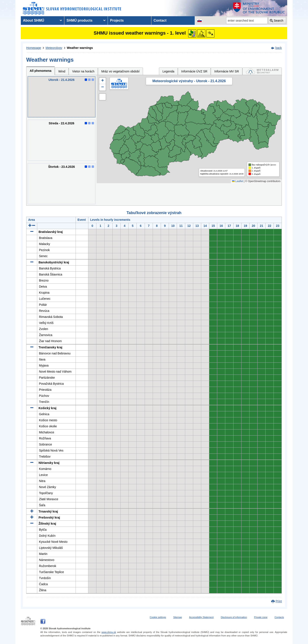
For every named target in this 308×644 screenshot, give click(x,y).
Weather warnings (80, 48)
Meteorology (54, 48)
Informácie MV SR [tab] (227, 71)
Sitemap (178, 617)
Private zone (261, 617)
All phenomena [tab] (41, 71)
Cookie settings (158, 617)
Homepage (34, 48)
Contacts (279, 617)
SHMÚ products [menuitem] (79, 20)
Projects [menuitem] (117, 20)
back (279, 48)
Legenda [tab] (168, 71)
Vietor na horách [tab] (83, 71)
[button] (102, 81)
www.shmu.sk (109, 632)
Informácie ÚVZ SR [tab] (194, 71)
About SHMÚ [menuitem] (34, 20)
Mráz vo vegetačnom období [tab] (121, 71)
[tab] (262, 71)
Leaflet (237, 181)
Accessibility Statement (201, 617)
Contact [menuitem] (160, 20)
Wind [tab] (62, 71)
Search (279, 21)
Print (279, 601)
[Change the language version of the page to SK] (199, 21)
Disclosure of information (234, 617)
